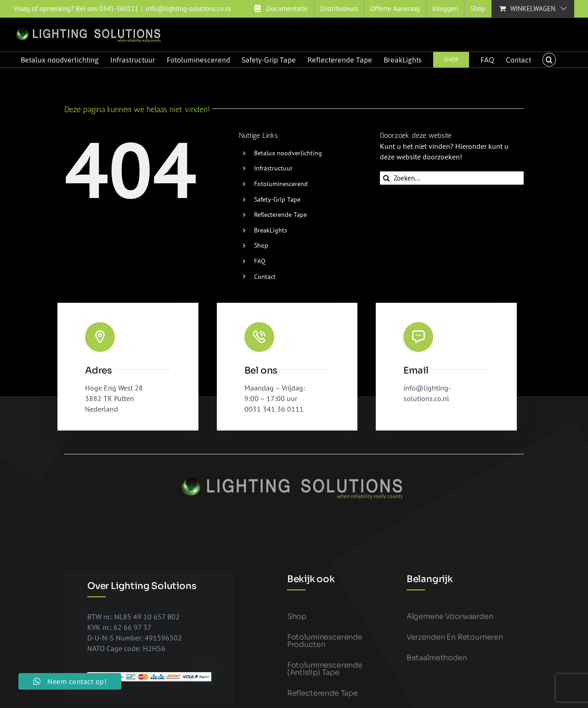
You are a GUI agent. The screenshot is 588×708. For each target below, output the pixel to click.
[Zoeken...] (452, 178)
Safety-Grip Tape (277, 199)
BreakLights (271, 230)
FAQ (260, 261)
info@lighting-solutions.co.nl (188, 8)
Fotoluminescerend (281, 184)
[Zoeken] (387, 178)
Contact (265, 277)
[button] (549, 60)
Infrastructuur (273, 168)
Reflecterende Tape (280, 215)
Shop (261, 245)
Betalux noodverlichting (288, 153)
